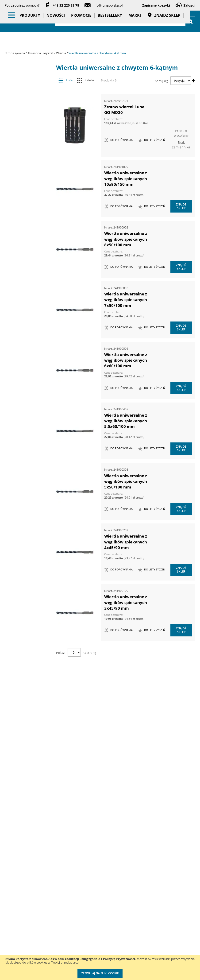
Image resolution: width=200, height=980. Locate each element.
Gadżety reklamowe (30, 655)
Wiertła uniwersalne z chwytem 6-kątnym (29, 465)
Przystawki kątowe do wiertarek (27, 184)
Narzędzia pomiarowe (30, 537)
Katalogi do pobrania (96, 889)
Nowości (56, 40)
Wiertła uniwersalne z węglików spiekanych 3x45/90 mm (126, 602)
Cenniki (93, 874)
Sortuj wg (162, 81)
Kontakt (46, 874)
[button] (152, 140)
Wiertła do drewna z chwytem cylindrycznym (29, 322)
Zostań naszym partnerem (16, 898)
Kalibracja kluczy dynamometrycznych (136, 907)
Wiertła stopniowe (29, 444)
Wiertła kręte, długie (29, 425)
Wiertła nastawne (29, 435)
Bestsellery (110, 40)
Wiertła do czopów (29, 283)
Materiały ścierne (27, 154)
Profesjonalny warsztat (98, 946)
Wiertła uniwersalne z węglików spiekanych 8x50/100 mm (126, 239)
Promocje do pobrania (97, 908)
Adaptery (27, 89)
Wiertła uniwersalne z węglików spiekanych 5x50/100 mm (126, 481)
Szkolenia (47, 884)
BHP (30, 616)
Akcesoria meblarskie (27, 98)
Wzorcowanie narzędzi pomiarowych (133, 931)
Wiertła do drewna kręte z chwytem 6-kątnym (29, 294)
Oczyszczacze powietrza (30, 564)
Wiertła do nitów (29, 352)
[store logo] (31, 21)
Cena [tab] (21, 708)
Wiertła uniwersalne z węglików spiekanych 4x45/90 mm (126, 542)
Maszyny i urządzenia (30, 497)
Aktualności (14, 884)
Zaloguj (189, 5)
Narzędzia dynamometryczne (32, 510)
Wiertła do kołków (29, 342)
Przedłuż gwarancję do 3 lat (134, 884)
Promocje (81, 40)
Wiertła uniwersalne (29, 453)
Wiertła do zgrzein (29, 393)
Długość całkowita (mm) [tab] (27, 747)
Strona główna (15, 53)
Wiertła (61, 53)
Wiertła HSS (29, 402)
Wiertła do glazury (29, 333)
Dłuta (27, 117)
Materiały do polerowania (27, 145)
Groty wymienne (27, 135)
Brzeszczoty (27, 107)
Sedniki (29, 233)
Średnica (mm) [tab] (30, 830)
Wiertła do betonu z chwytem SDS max (29, 258)
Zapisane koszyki (156, 5)
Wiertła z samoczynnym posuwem (29, 478)
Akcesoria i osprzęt (41, 53)
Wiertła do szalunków (29, 384)
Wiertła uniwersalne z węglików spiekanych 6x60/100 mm (126, 360)
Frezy (27, 126)
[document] (100, 967)
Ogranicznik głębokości (29, 214)
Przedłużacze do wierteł (29, 223)
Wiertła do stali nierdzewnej (29, 372)
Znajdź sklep (164, 40)
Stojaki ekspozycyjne (30, 587)
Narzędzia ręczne (30, 551)
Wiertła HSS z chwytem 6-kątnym (29, 414)
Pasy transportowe (30, 669)
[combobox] (125, 21)
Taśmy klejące (30, 680)
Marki (135, 40)
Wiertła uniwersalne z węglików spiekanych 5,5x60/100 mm (126, 421)
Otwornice (27, 163)
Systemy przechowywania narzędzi (31, 603)
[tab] (8, 77)
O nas (9, 874)
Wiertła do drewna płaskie (29, 308)
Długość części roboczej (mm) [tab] (30, 787)
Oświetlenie (30, 576)
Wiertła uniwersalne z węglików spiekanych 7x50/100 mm (126, 300)
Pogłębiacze (27, 172)
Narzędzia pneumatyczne (30, 524)
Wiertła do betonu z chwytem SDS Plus (29, 271)
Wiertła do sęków (29, 361)
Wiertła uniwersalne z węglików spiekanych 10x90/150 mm (126, 178)
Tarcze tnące (27, 196)
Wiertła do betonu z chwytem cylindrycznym (29, 244)
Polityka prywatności (97, 927)
